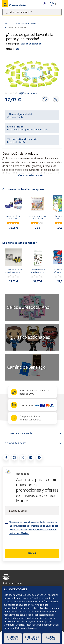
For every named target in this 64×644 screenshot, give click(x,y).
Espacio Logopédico (31, 44)
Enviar (32, 553)
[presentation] (29, 543)
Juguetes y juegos (27, 24)
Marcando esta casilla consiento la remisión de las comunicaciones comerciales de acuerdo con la (34, 528)
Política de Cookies (26, 628)
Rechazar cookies (13, 638)
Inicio (8, 24)
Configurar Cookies (32, 638)
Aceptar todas (51, 638)
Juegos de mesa (17, 27)
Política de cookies (12, 583)
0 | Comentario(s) (28, 93)
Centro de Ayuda (15, 117)
